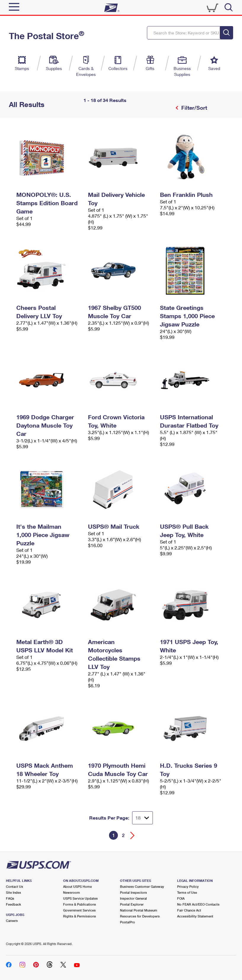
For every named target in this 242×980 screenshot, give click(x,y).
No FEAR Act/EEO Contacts (198, 904)
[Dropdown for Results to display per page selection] (142, 818)
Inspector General (133, 898)
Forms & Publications (80, 904)
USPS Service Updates (80, 898)
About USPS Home (77, 886)
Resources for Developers (140, 916)
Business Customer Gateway (142, 886)
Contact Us (15, 886)
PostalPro (128, 922)
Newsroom (72, 892)
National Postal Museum (139, 910)
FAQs (10, 898)
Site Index (13, 892)
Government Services (79, 910)
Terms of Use (187, 892)
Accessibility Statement (195, 916)
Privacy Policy (188, 886)
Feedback (13, 904)
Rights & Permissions (80, 916)
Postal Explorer (132, 904)
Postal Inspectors (133, 892)
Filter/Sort (193, 108)
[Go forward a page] (133, 835)
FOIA (181, 898)
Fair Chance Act (189, 910)
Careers (12, 921)
